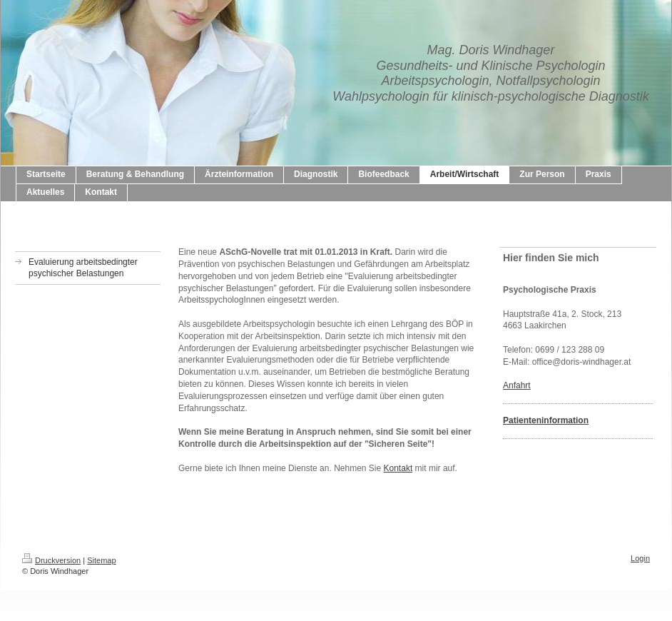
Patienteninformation (546, 420)
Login (640, 558)
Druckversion (51, 560)
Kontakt (398, 468)
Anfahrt (517, 385)
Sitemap (101, 560)
